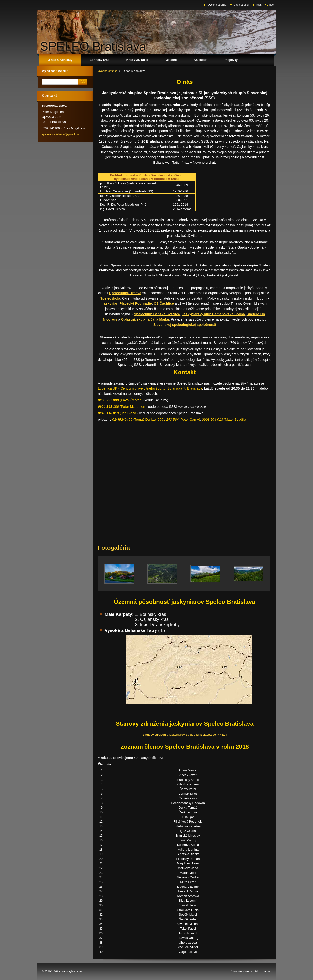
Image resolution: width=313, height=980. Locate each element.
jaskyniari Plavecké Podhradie (127, 303)
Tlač (271, 5)
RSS (259, 5)
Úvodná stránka (108, 71)
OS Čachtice (164, 303)
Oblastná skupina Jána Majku (145, 319)
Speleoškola (110, 298)
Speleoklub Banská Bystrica (157, 314)
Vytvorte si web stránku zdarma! (252, 971)
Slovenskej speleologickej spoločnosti (185, 325)
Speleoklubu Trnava (125, 293)
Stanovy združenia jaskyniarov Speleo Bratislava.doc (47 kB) (185, 735)
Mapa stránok (241, 5)
